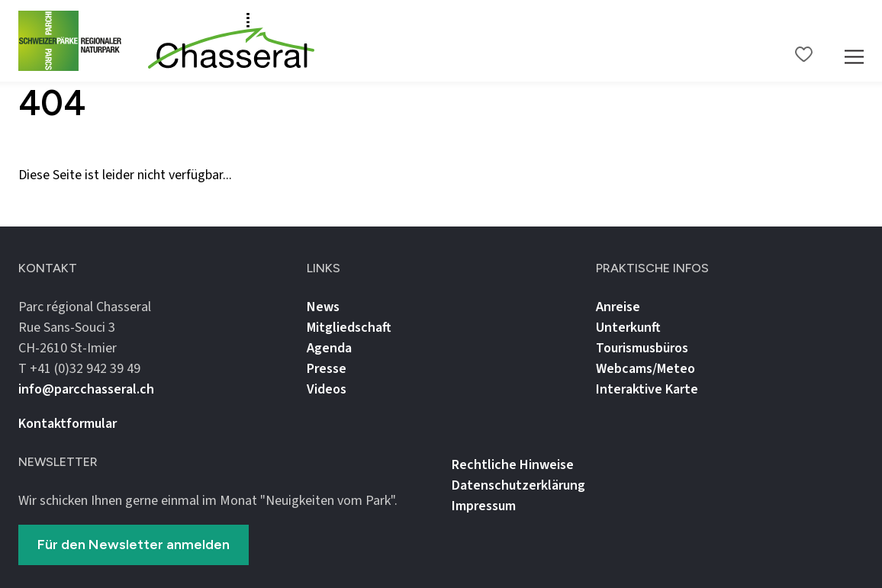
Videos (327, 389)
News (323, 307)
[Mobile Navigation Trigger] (854, 41)
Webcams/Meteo (645, 369)
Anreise (618, 307)
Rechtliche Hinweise (513, 465)
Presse (327, 369)
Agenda (329, 348)
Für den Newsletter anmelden (134, 545)
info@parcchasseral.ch (86, 389)
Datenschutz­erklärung (518, 485)
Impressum (484, 506)
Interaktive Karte (647, 389)
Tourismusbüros (642, 348)
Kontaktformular (68, 424)
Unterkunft (628, 328)
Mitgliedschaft (349, 328)
